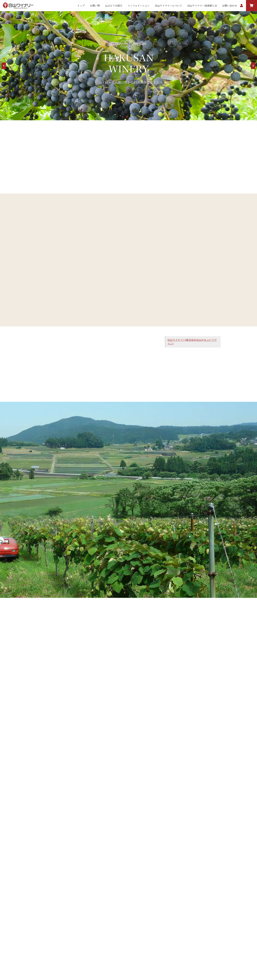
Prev (4, 66)
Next (253, 66)
